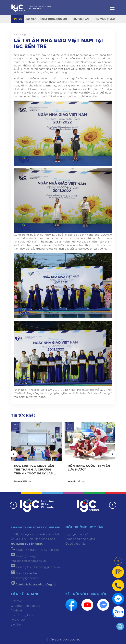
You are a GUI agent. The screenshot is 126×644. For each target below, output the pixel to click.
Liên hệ (16, 625)
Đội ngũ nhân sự (76, 534)
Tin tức (17, 19)
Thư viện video (105, 19)
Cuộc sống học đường (80, 539)
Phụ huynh (18, 620)
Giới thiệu (17, 601)
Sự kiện (31, 19)
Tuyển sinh (18, 611)
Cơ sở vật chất (75, 544)
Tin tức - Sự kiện (22, 615)
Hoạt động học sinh (54, 19)
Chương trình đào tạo (25, 606)
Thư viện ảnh (81, 19)
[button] (13, 454)
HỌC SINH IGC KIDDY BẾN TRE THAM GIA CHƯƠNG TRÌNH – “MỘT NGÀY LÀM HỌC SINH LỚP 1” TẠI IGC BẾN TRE (34, 474)
